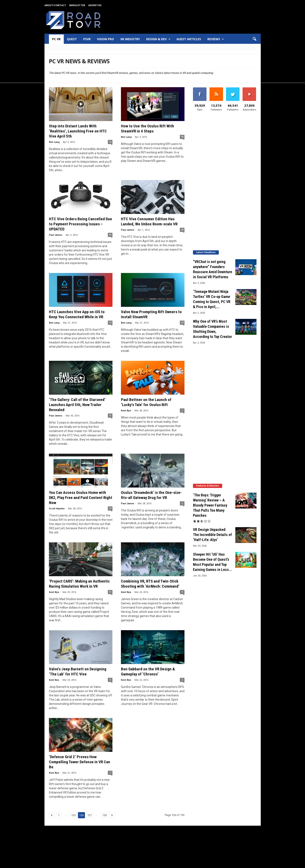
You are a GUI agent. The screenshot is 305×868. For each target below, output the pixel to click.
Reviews (216, 39)
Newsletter (77, 5)
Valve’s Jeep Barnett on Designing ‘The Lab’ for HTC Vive (78, 672)
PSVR (87, 39)
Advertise (95, 5)
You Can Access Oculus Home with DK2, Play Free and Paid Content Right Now (81, 498)
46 (110, 235)
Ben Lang (54, 142)
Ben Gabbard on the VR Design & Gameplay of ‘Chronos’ (148, 672)
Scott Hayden (57, 509)
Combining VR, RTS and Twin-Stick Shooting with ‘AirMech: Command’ (150, 584)
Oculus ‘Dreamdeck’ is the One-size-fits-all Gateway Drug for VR (151, 495)
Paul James (56, 235)
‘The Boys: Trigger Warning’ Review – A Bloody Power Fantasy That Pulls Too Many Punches (210, 505)
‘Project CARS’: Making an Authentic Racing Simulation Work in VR (79, 584)
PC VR (56, 39)
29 (182, 323)
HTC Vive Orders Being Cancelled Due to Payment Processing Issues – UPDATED (80, 224)
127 (89, 815)
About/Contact (55, 5)
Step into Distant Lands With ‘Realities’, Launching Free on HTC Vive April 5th (78, 131)
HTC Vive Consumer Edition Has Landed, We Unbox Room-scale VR (149, 221)
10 (110, 323)
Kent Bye (126, 411)
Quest (72, 39)
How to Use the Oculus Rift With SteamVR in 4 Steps (148, 129)
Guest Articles (189, 39)
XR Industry (130, 39)
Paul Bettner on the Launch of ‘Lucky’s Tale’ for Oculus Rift (146, 402)
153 (105, 815)
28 (182, 230)
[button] (254, 39)
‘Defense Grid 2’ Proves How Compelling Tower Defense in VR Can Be (80, 762)
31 (110, 592)
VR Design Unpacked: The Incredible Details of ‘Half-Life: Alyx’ (212, 535)
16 (110, 142)
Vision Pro (105, 39)
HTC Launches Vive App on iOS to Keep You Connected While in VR (77, 314)
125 (73, 815)
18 (182, 137)
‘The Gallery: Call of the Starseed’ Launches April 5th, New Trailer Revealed (77, 405)
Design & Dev (158, 39)
